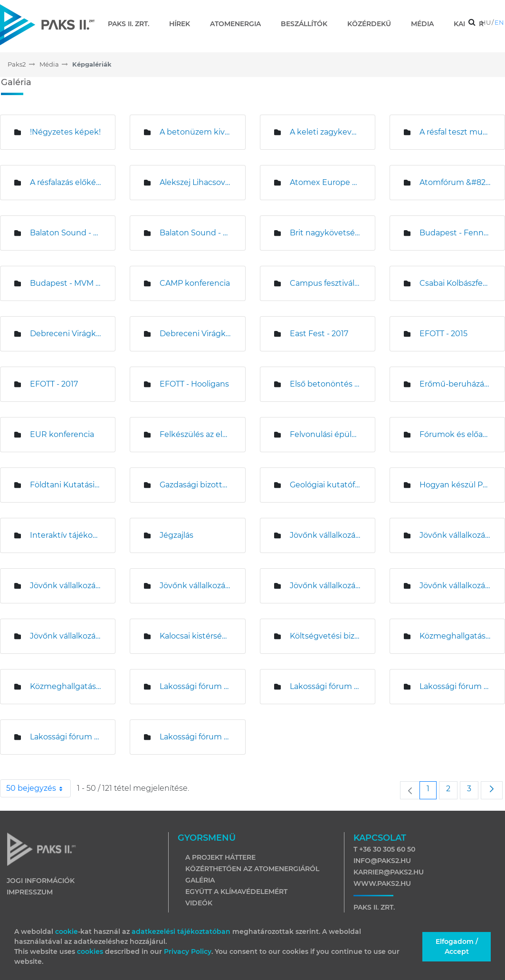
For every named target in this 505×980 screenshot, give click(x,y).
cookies (91, 951)
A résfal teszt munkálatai (455, 132)
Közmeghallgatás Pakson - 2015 (65, 686)
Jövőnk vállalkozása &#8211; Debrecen (455, 535)
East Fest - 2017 (319, 334)
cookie (67, 931)
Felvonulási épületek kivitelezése (325, 434)
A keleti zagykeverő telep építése (325, 132)
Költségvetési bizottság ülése (325, 636)
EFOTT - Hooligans (194, 384)
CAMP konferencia (195, 283)
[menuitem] (132, 24)
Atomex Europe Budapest (325, 182)
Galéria (200, 880)
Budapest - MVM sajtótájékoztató (65, 283)
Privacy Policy (188, 951)
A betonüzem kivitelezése (195, 132)
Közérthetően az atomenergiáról (252, 869)
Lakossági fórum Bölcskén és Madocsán (455, 686)
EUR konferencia (62, 434)
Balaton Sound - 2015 (65, 233)
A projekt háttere (220, 857)
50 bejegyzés (38, 788)
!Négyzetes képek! (65, 132)
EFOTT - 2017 (54, 384)
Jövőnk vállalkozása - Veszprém (65, 636)
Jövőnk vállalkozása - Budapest (325, 535)
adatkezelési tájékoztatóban (181, 931)
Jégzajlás (176, 535)
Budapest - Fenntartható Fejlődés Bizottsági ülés (455, 233)
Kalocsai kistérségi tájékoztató (195, 636)
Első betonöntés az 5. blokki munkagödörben (325, 384)
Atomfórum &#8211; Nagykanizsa (455, 182)
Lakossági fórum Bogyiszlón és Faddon (325, 686)
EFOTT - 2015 (443, 334)
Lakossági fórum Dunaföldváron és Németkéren (195, 737)
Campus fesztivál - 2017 (325, 283)
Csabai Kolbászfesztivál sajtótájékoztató (455, 283)
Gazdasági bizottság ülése (195, 485)
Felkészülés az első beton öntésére (195, 434)
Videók (199, 903)
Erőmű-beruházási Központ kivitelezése (455, 384)
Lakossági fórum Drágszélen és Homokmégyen (65, 737)
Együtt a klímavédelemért (236, 892)
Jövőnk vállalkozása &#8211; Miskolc (325, 586)
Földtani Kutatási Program (65, 485)
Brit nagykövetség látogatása (325, 233)
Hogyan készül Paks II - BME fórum (455, 485)
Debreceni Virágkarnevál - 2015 (65, 334)
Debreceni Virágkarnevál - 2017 (195, 334)
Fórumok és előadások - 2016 (455, 434)
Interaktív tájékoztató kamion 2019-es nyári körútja (65, 535)
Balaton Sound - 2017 (195, 233)
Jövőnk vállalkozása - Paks (455, 586)
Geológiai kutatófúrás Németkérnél (325, 485)
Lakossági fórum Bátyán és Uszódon (195, 686)
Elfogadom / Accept (457, 946)
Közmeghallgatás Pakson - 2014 (455, 636)
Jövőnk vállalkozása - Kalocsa (65, 586)
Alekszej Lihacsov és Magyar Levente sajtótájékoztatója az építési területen (195, 182)
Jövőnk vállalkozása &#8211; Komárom (195, 586)
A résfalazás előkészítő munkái (65, 182)
